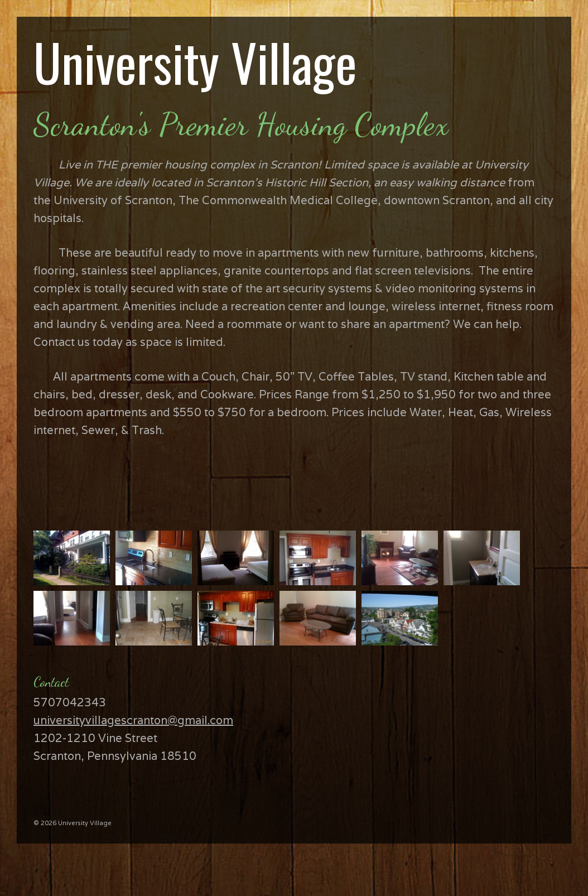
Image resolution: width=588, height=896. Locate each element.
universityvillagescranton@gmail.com (133, 720)
